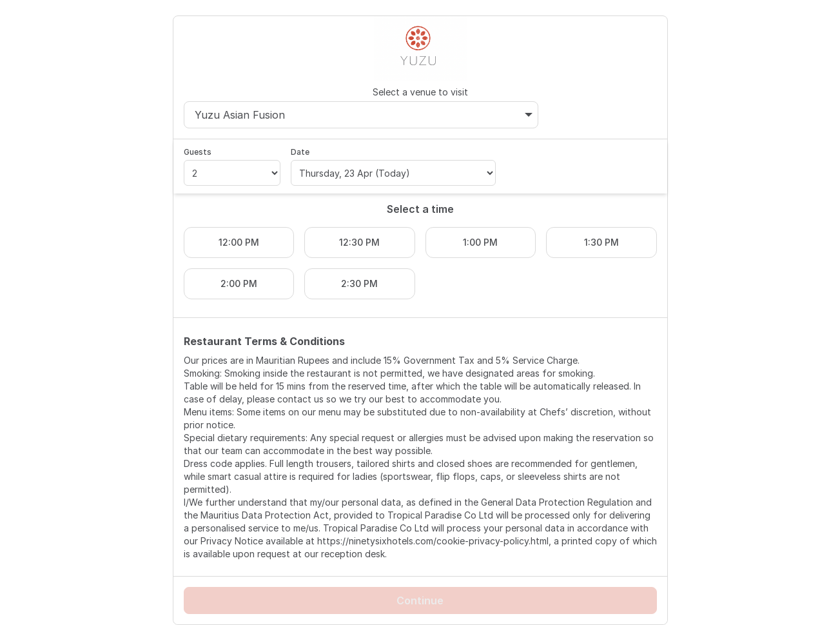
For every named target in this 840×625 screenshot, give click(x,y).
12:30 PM (359, 242)
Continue (420, 600)
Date (300, 152)
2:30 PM (359, 283)
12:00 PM (239, 242)
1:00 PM (480, 242)
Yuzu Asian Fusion (364, 115)
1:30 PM (601, 242)
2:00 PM (239, 283)
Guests (198, 152)
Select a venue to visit (420, 92)
